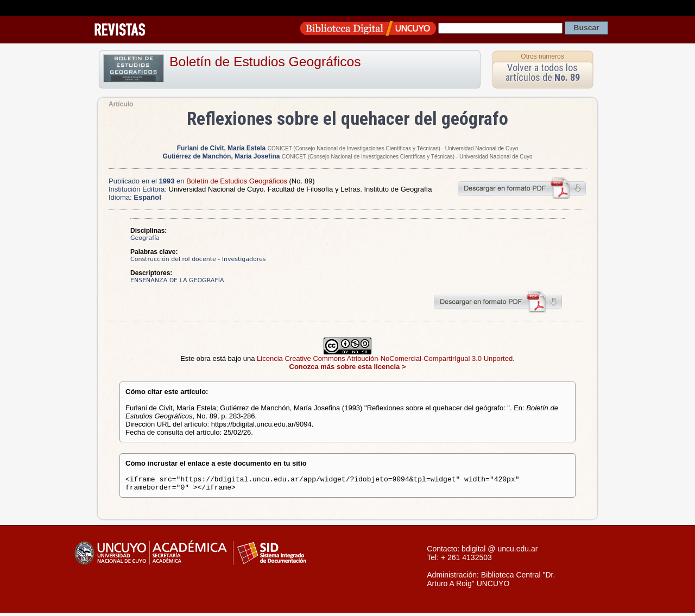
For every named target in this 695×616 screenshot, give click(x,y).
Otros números (542, 56)
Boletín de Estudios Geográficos (265, 62)
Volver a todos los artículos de (543, 72)
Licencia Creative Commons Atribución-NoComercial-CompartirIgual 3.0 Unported (385, 358)
